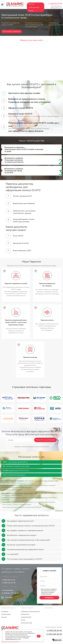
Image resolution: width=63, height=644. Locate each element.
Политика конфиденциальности (10, 642)
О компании (5, 611)
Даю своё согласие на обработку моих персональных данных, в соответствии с (49, 592)
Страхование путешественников (30, 611)
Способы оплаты (6, 614)
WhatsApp (7, 597)
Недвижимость (25, 614)
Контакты (4, 617)
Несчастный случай (26, 623)
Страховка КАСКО (26, 617)
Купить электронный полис (34, 7)
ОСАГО (23, 620)
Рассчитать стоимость (12, 31)
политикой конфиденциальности (17, 638)
